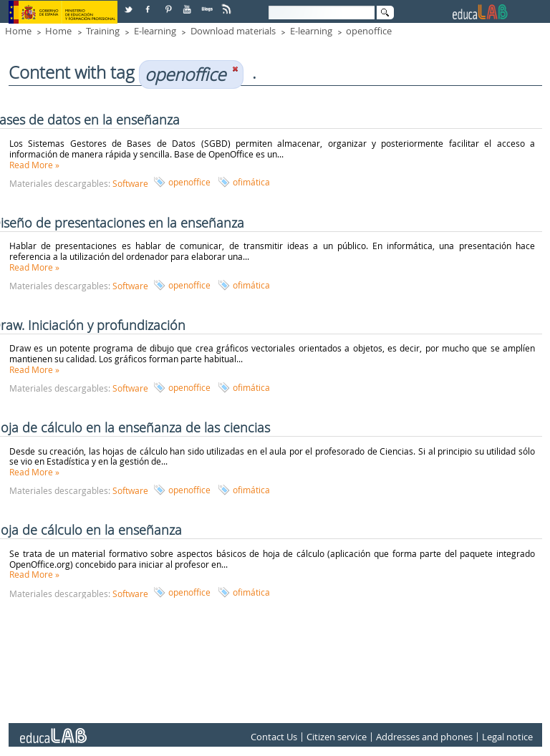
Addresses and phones (424, 737)
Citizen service (337, 737)
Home (18, 31)
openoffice (369, 31)
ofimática (251, 182)
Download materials (233, 31)
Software (130, 183)
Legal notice (507, 737)
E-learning (155, 31)
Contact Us (274, 737)
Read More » (34, 165)
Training (103, 31)
